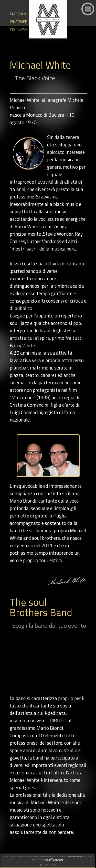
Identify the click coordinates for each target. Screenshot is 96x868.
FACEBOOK (14, 14)
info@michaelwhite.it (74, 857)
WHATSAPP (14, 22)
